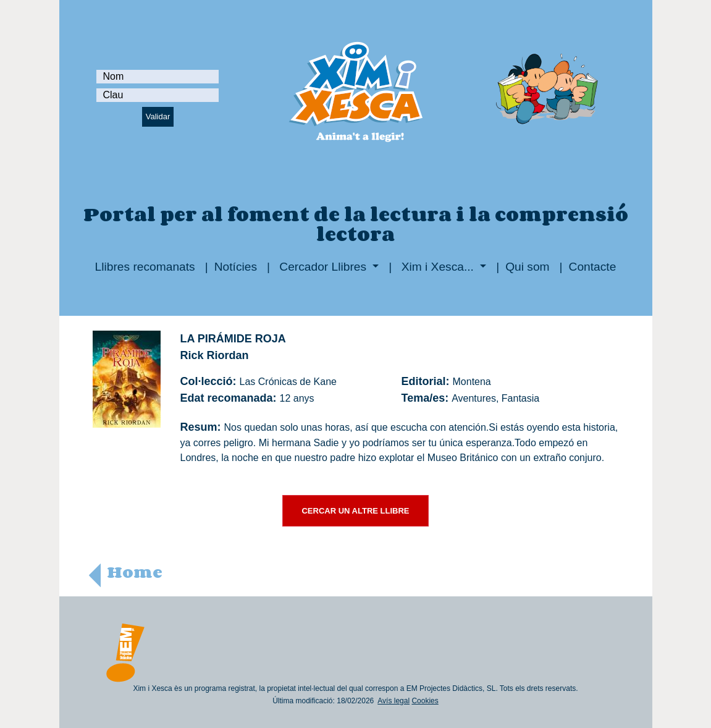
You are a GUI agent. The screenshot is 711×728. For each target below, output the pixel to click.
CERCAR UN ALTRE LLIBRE (355, 511)
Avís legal (393, 701)
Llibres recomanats (145, 267)
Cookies (425, 701)
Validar (158, 116)
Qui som (527, 267)
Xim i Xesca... (437, 267)
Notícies (236, 267)
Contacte (593, 267)
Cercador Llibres (323, 267)
